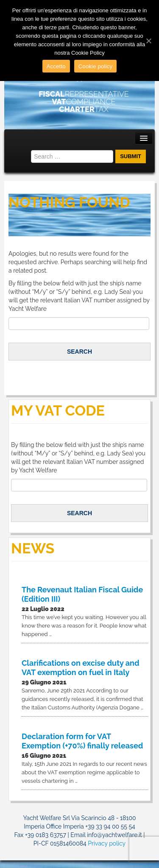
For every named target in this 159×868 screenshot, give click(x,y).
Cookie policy (96, 66)
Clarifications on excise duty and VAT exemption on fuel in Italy (81, 668)
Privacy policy (107, 843)
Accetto (56, 66)
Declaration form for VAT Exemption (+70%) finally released (82, 741)
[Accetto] (148, 41)
